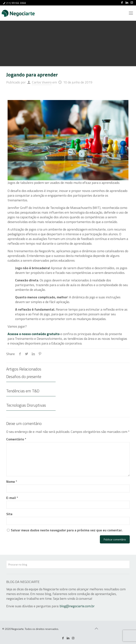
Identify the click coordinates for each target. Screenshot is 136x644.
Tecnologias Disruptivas (26, 405)
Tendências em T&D (23, 391)
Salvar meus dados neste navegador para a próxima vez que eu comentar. (67, 530)
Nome (12, 482)
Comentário (16, 439)
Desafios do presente (24, 377)
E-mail (12, 498)
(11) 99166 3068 (16, 3)
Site (9, 514)
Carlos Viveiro (42, 82)
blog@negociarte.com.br (77, 606)
